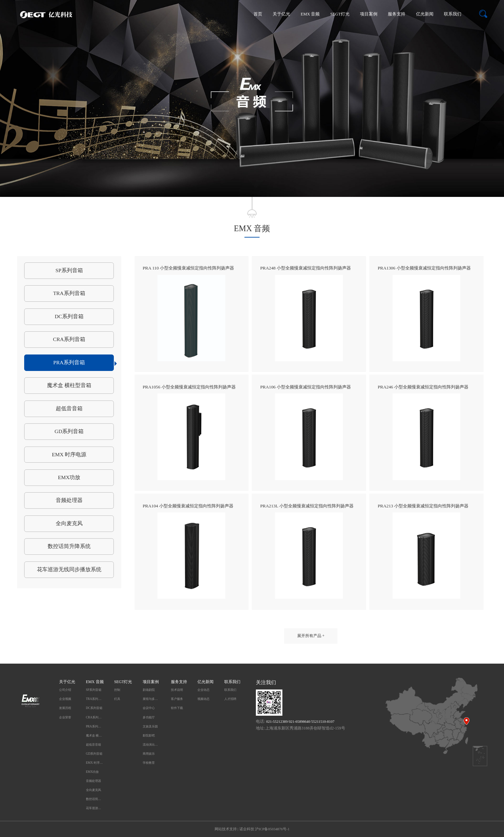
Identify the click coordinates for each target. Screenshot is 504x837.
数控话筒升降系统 (69, 546)
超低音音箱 (69, 408)
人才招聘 (230, 699)
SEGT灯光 (340, 14)
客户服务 (177, 699)
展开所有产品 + (311, 636)
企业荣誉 (65, 717)
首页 (258, 14)
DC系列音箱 (69, 316)
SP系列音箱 (69, 270)
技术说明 (177, 690)
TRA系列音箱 (69, 293)
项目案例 (369, 14)
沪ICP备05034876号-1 (272, 829)
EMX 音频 (310, 14)
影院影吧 (149, 736)
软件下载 (177, 708)
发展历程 (65, 708)
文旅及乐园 (150, 726)
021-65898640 (300, 721)
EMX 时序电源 (69, 454)
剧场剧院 (149, 690)
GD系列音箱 (69, 431)
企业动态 (203, 690)
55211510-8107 (323, 721)
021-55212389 (277, 721)
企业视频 (65, 699)
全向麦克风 (69, 523)
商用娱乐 (149, 754)
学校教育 (149, 763)
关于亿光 (281, 14)
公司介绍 (65, 690)
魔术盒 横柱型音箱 (69, 385)
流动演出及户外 (152, 745)
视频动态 (203, 699)
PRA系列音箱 (84, 363)
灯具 (117, 699)
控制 (117, 690)
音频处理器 (69, 500)
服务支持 (397, 14)
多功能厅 (149, 717)
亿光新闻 (425, 14)
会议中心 (149, 708)
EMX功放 (69, 477)
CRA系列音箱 (69, 339)
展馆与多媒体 (152, 699)
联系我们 (453, 14)
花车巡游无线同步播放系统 (69, 569)
